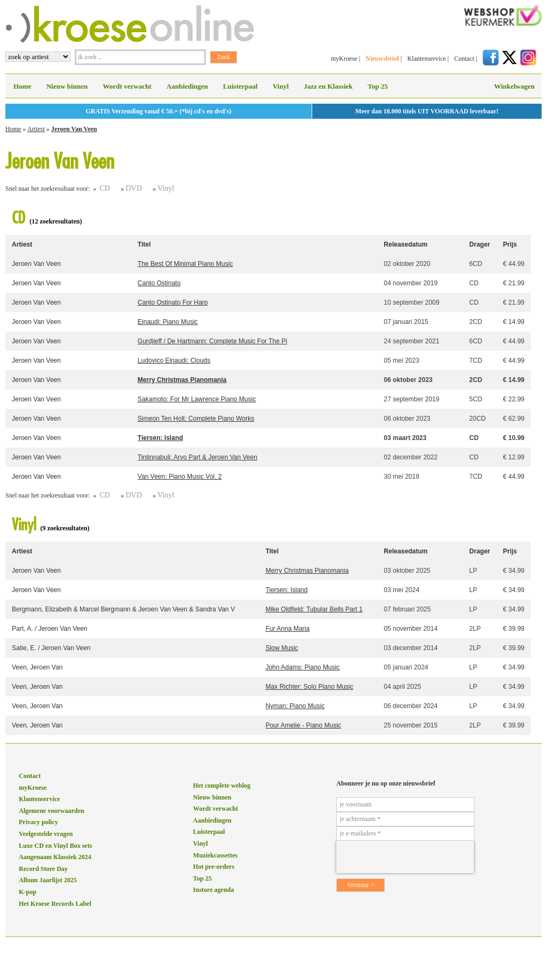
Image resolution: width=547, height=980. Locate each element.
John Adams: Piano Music (303, 667)
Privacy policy (38, 822)
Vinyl (280, 86)
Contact (464, 59)
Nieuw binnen (67, 86)
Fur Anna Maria (287, 629)
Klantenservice (427, 59)
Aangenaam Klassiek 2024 (55, 857)
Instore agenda (213, 890)
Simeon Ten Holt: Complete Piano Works (196, 419)
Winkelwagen (514, 86)
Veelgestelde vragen (46, 834)
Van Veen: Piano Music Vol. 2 (180, 477)
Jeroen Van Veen (74, 129)
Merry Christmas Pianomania (182, 380)
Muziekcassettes (215, 855)
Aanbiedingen (187, 86)
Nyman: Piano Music (295, 706)
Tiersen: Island (160, 438)
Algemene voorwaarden (52, 811)
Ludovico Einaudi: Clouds (174, 361)
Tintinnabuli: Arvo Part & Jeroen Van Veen (197, 457)
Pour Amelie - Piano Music (303, 725)
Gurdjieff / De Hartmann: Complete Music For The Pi (212, 341)
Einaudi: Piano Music (168, 322)
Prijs (510, 244)
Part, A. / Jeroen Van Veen (50, 629)
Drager (480, 244)
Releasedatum (405, 244)
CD (105, 188)
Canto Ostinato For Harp (173, 302)
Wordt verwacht (127, 86)
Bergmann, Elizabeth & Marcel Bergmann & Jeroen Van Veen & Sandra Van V (123, 609)
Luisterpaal (240, 86)
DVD (134, 188)
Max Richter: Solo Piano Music (309, 687)
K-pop (28, 892)
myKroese (344, 59)
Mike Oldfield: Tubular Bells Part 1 (314, 609)
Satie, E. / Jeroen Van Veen (51, 648)
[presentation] (405, 857)
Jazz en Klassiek (328, 86)
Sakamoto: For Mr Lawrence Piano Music (197, 399)
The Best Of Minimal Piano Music (185, 264)
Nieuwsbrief (382, 59)
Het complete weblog (222, 786)
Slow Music (282, 648)
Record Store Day (43, 869)
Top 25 (377, 86)
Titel (144, 244)
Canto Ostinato (159, 283)
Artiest (36, 129)
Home (22, 86)
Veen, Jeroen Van (37, 667)
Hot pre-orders (214, 867)
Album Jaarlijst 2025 (48, 880)
